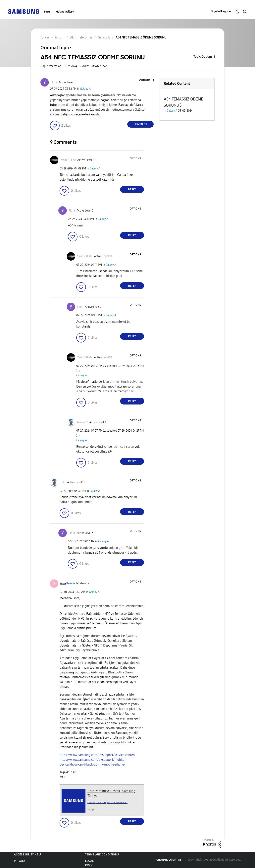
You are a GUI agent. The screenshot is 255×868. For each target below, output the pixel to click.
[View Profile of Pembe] (71, 583)
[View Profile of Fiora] (54, 82)
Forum (48, 12)
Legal (89, 861)
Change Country (169, 860)
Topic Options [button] (203, 57)
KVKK (89, 865)
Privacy (20, 861)
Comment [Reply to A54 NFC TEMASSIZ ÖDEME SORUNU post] (140, 124)
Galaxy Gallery (65, 12)
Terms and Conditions (102, 855)
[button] (147, 81)
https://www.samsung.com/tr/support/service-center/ (97, 755)
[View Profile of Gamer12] (82, 422)
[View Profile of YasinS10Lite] (68, 160)
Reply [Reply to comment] (132, 189)
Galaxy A (85, 89)
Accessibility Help (28, 855)
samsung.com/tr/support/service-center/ (107, 803)
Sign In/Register (221, 11)
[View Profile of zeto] (63, 482)
